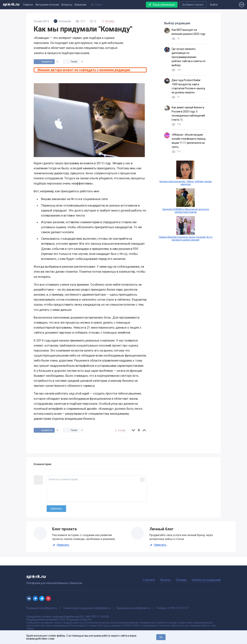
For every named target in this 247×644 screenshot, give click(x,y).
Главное (28, 5)
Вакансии (80, 5)
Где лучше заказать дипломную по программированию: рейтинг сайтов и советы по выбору (189, 57)
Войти (214, 5)
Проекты (165, 580)
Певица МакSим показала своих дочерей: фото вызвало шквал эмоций (186, 238)
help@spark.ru (102, 608)
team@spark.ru (48, 608)
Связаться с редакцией (206, 580)
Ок (161, 637)
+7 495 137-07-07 (178, 608)
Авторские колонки (47, 5)
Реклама (181, 580)
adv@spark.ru (142, 608)
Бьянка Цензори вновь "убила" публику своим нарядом (186, 183)
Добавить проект (193, 5)
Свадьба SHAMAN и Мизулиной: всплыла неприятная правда (186, 211)
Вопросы (67, 5)
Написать (61, 545)
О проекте (149, 580)
